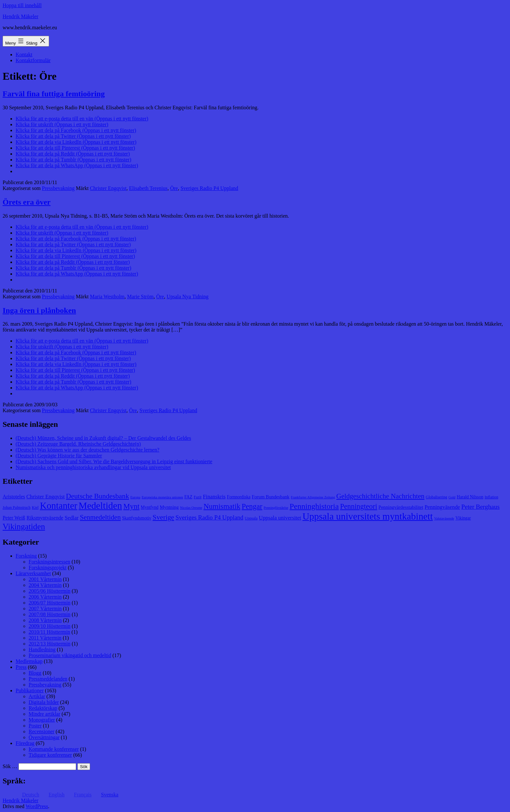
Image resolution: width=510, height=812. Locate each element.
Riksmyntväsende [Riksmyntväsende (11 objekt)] (45, 518)
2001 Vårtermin (45, 579)
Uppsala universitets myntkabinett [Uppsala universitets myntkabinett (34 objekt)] (368, 516)
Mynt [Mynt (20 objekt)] (131, 506)
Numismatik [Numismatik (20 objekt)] (222, 506)
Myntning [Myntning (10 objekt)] (169, 507)
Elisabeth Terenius (148, 188)
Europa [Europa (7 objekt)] (135, 497)
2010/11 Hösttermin (49, 632)
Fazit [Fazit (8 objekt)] (197, 497)
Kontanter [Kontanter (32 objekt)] (59, 506)
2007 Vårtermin (45, 609)
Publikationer (30, 690)
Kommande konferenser (54, 749)
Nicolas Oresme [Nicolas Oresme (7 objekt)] (191, 508)
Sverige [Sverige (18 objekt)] (163, 517)
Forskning (26, 556)
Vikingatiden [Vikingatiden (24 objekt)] (24, 526)
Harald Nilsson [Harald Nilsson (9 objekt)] (470, 497)
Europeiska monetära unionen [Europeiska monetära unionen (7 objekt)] (162, 497)
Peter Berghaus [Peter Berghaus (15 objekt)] (480, 507)
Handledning (42, 650)
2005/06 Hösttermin (49, 591)
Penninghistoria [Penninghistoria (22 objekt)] (314, 506)
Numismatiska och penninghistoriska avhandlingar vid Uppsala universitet (93, 467)
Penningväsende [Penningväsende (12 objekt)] (442, 507)
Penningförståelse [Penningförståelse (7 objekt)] (276, 508)
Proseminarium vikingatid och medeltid (70, 655)
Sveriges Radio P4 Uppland (209, 188)
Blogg (35, 673)
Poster (35, 726)
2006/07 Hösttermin (49, 603)
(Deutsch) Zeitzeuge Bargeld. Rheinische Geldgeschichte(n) (78, 444)
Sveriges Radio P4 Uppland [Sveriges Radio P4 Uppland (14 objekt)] (210, 517)
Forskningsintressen (49, 562)
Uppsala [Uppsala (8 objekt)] (251, 518)
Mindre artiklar (44, 714)
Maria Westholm (107, 297)
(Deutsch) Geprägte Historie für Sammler (59, 456)
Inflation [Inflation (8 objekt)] (491, 497)
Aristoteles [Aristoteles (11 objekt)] (14, 497)
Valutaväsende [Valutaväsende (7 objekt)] (444, 518)
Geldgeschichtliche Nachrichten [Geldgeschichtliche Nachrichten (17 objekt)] (380, 496)
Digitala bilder (44, 702)
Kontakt (24, 54)
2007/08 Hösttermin (49, 614)
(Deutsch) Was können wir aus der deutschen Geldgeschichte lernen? (87, 450)
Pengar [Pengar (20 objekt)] (252, 506)
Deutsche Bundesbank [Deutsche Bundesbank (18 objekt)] (98, 496)
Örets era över (27, 202)
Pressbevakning (58, 188)
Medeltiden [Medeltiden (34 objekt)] (101, 506)
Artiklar (37, 696)
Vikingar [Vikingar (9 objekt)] (463, 518)
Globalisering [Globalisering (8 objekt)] (436, 497)
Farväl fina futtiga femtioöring (54, 94)
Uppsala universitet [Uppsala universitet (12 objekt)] (280, 518)
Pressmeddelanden (48, 679)
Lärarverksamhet (33, 573)
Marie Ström (140, 297)
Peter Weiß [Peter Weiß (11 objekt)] (14, 518)
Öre (174, 188)
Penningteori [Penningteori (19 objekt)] (358, 506)
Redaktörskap (43, 708)
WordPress (37, 806)
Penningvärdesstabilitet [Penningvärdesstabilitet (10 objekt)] (401, 507)
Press (21, 667)
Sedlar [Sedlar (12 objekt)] (72, 518)
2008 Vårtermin (45, 620)
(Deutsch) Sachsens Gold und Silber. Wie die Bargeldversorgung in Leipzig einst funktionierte (114, 461)
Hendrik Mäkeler (20, 16)
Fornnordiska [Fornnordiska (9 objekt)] (239, 497)
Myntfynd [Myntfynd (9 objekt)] (150, 507)
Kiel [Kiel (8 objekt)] (35, 507)
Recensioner (41, 731)
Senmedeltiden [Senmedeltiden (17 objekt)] (101, 517)
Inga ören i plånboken (39, 310)
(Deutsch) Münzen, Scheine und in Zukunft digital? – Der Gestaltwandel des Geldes (103, 438)
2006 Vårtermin (45, 597)
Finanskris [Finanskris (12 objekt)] (214, 497)
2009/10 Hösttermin (49, 626)
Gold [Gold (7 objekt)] (452, 497)
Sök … (10, 766)
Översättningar (44, 737)
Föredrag (25, 743)
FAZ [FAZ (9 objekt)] (188, 497)
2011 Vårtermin (45, 638)
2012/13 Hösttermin (49, 644)
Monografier (42, 720)
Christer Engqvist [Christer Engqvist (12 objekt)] (46, 497)
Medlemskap (29, 661)
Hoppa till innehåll (22, 5)
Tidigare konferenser (50, 755)
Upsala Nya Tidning (188, 297)
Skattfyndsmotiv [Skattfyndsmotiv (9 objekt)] (137, 518)
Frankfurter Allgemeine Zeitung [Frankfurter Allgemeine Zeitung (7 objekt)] (313, 497)
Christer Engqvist (108, 188)
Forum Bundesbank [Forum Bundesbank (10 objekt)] (271, 497)
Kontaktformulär (33, 60)
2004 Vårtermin (45, 585)
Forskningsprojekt (47, 568)
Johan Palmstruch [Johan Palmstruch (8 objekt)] (17, 507)
